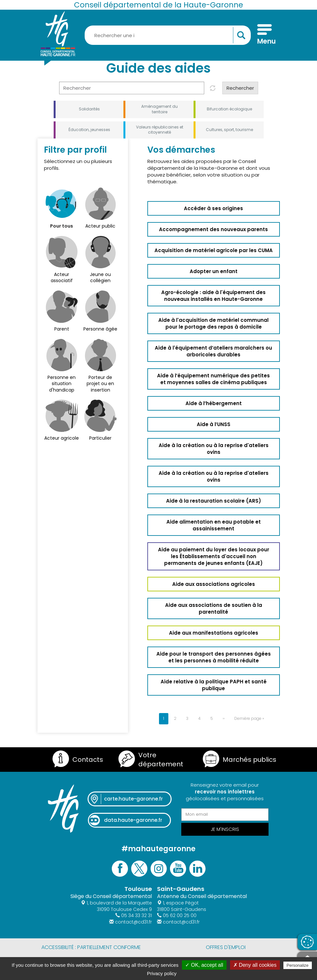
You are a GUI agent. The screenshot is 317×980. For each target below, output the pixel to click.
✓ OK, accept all (204, 965)
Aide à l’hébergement (214, 403)
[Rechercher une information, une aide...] (168, 35)
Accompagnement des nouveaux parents (213, 229)
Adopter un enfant (214, 271)
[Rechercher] (132, 88)
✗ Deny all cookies (255, 965)
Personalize (298, 965)
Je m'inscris (225, 829)
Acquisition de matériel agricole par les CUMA (214, 250)
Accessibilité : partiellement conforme (91, 947)
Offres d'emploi (226, 947)
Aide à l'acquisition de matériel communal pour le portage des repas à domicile (213, 323)
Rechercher (240, 88)
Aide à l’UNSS (214, 424)
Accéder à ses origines (213, 208)
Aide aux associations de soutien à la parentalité (214, 608)
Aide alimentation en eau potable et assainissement (214, 525)
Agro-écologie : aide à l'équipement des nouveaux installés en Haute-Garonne (213, 296)
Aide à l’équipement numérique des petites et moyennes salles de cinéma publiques (213, 379)
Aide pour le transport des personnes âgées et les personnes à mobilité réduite (214, 657)
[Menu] (264, 35)
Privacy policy (162, 973)
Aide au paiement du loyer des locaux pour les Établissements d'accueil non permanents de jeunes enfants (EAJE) (214, 556)
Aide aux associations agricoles (214, 584)
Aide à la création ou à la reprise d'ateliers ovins (214, 449)
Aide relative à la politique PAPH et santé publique (214, 685)
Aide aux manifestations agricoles (214, 633)
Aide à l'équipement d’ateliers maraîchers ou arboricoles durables (213, 351)
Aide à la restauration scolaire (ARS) (214, 501)
